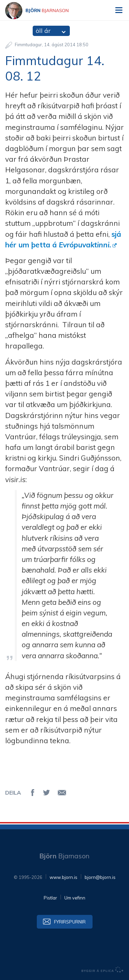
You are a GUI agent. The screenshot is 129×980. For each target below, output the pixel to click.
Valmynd (119, 10)
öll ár (43, 31)
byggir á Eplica (103, 970)
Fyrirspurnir (70, 922)
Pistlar (50, 898)
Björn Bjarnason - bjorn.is (43, 11)
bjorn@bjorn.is (100, 877)
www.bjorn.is (63, 877)
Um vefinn (75, 898)
